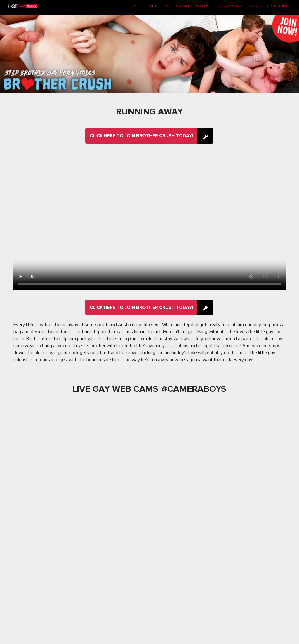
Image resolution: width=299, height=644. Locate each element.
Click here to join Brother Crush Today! (141, 136)
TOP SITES (156, 6)
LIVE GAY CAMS (229, 6)
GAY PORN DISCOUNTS (270, 6)
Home (135, 6)
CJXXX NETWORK (191, 6)
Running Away (149, 112)
